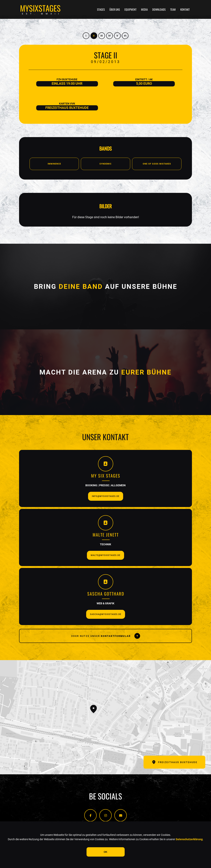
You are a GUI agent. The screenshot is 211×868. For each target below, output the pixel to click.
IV (110, 36)
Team (173, 9)
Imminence (54, 164)
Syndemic (105, 164)
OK (105, 852)
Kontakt (185, 9)
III (102, 36)
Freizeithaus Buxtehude (174, 762)
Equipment (130, 9)
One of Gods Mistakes (157, 164)
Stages (101, 9)
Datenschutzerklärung (189, 839)
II (94, 36)
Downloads (159, 9)
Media (144, 9)
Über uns (115, 9)
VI (125, 36)
